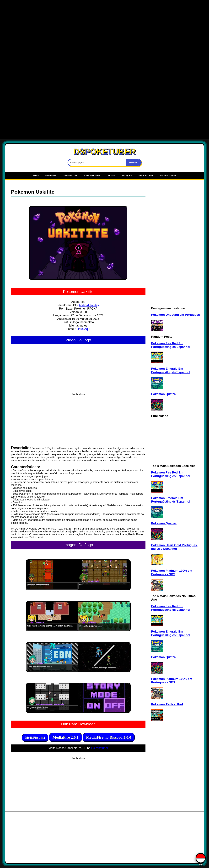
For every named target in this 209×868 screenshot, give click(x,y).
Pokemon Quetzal (164, 394)
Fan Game (51, 176)
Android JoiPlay (89, 305)
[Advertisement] (105, 24)
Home (36, 176)
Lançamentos (92, 176)
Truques (127, 176)
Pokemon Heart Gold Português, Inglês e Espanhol (174, 547)
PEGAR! (134, 163)
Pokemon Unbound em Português (175, 315)
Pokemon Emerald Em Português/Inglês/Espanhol (171, 370)
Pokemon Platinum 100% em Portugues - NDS (172, 572)
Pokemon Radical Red (167, 704)
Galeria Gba (70, 176)
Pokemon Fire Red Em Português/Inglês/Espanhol (171, 345)
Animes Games (168, 176)
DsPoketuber (100, 748)
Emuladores (146, 176)
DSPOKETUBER (104, 152)
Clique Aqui (83, 329)
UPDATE (111, 176)
